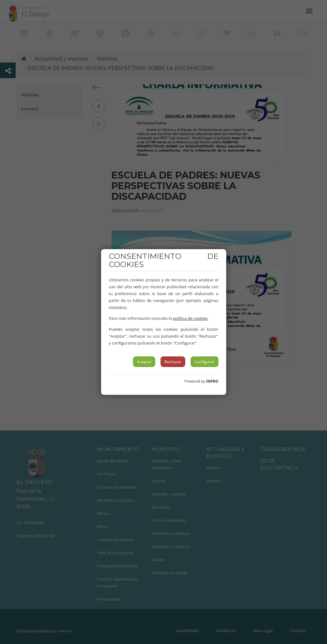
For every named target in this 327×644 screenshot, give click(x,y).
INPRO (212, 381)
